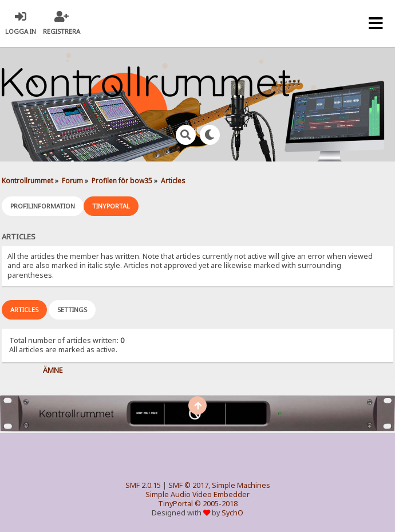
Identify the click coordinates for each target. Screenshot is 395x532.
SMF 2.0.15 (143, 485)
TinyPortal (175, 504)
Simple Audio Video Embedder (197, 494)
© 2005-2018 (216, 504)
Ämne (53, 370)
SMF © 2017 (188, 485)
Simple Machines (241, 485)
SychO (232, 513)
